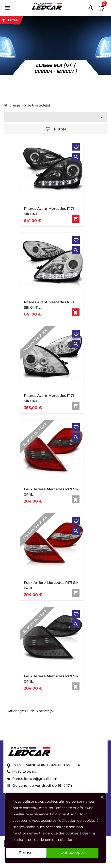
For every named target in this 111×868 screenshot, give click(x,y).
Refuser (26, 853)
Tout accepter (72, 852)
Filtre (10, 20)
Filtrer (56, 129)
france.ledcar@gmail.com (35, 779)
